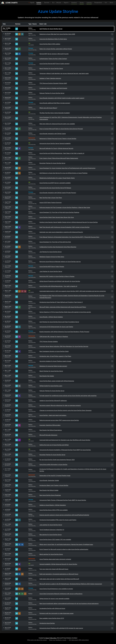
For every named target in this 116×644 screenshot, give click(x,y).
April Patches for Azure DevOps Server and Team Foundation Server (59, 322)
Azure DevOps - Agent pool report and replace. (53, 415)
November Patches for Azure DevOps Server (52, 163)
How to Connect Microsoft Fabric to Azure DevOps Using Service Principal (61, 129)
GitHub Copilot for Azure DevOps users (51, 386)
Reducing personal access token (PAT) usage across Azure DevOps (59, 420)
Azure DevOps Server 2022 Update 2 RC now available (55, 540)
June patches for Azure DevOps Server (51, 525)
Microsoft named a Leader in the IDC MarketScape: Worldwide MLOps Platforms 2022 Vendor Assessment (71, 584)
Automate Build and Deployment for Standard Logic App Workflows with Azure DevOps (65, 440)
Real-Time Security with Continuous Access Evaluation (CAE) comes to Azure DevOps (64, 227)
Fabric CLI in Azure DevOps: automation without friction (56, 49)
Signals (31, 3)
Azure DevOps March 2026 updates (50, 44)
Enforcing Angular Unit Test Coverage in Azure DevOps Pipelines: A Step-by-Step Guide (65, 208)
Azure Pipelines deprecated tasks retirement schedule (55, 559)
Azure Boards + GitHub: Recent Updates (51, 317)
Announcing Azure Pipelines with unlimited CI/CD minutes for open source (61, 628)
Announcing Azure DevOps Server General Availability (55, 144)
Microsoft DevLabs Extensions (48, 435)
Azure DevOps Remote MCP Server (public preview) (54, 64)
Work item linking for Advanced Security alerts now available (57, 124)
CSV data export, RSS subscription (79, 640)
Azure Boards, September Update (49, 480)
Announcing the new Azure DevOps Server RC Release (55, 188)
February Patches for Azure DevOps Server (52, 93)
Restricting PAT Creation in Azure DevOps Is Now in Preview (57, 276)
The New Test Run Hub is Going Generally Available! (55, 113)
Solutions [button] (74, 3)
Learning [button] (89, 3)
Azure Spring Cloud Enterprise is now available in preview (56, 589)
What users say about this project (37, 640)
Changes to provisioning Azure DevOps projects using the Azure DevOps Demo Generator (66, 410)
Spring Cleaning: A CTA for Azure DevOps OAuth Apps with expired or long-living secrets (65, 312)
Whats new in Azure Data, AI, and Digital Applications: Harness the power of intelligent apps (66, 545)
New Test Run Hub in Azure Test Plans (51, 198)
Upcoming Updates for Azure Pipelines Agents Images (55, 361)
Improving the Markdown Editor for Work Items (53, 39)
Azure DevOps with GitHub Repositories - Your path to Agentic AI (58, 286)
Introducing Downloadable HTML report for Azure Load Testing (58, 520)
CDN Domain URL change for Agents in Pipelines (54, 337)
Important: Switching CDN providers (50, 425)
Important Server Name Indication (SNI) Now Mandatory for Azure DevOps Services (64, 346)
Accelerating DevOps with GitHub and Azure (52, 608)
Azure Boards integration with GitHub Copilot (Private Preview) (58, 193)
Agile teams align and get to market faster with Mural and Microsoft (59, 579)
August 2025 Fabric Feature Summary (51, 203)
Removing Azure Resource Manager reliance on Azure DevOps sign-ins (60, 262)
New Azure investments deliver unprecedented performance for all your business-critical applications (69, 604)
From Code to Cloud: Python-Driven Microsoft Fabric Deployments (59, 158)
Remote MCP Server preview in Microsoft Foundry (54, 54)
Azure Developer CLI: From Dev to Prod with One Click (55, 242)
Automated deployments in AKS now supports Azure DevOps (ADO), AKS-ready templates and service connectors (73, 291)
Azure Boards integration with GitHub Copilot (53, 134)
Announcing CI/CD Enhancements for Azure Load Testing (56, 327)
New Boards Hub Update (47, 376)
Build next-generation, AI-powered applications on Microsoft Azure (59, 574)
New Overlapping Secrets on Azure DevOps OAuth (54, 351)
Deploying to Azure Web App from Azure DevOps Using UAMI (57, 34)
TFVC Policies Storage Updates (49, 342)
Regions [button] (66, 3)
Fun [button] (106, 3)
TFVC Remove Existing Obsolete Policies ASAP (53, 83)
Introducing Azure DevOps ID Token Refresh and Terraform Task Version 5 (61, 302)
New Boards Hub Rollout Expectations (51, 430)
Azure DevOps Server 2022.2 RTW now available (54, 510)
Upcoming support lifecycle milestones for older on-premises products (60, 406)
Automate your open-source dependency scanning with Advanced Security (61, 232)
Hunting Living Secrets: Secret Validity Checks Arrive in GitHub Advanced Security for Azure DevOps (69, 222)
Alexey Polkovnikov (51, 638)
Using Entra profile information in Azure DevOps (53, 465)
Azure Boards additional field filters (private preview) (55, 103)
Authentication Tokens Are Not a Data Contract (53, 59)
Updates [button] (39, 3)
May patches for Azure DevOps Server (51, 535)
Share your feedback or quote (58, 640)
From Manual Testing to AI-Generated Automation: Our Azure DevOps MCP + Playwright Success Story (69, 237)
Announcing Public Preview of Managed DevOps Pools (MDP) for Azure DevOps (63, 500)
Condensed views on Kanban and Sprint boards (53, 88)
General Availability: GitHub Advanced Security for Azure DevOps (58, 564)
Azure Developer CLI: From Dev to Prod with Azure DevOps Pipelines (59, 212)
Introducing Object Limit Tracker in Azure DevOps (54, 485)
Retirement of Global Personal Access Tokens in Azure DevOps (58, 139)
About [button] (112, 3)
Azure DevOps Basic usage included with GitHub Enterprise (57, 381)
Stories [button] (82, 3)
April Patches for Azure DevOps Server (51, 29)
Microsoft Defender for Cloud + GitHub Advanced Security (56, 148)
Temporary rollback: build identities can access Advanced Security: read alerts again (64, 74)
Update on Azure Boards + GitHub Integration (53, 505)
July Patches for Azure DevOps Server (51, 252)
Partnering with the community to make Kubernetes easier (57, 613)
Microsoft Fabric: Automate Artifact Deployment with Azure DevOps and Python (63, 307)
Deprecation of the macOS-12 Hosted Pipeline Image (55, 476)
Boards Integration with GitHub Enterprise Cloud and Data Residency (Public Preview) (64, 332)
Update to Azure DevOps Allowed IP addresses (53, 401)
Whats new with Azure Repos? (48, 108)
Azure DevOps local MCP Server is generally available (55, 183)
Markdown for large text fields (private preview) (53, 366)
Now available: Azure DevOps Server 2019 (52, 618)
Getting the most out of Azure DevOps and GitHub (54, 445)
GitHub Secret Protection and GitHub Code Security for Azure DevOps (60, 281)
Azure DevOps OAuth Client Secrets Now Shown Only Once (57, 217)
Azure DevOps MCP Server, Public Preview (52, 267)
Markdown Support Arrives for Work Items (52, 257)
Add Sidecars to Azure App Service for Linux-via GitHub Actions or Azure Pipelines (63, 173)
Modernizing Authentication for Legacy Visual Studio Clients (57, 178)
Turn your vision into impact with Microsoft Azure (54, 569)
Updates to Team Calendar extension (50, 78)
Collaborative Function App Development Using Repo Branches (58, 247)
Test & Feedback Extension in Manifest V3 (52, 530)
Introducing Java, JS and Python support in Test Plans (55, 356)
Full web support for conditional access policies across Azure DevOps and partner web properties (68, 396)
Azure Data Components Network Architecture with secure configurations (61, 594)
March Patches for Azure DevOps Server (51, 69)
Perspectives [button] (98, 3)
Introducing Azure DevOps (47, 623)
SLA (53, 3)
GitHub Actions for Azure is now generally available (54, 599)
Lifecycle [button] (59, 3)
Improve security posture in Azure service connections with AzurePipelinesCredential (64, 515)
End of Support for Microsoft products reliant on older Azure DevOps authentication (64, 549)
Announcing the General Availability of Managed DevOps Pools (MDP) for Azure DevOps (65, 450)
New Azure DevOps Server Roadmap (50, 495)
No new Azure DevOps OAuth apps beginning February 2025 (57, 460)
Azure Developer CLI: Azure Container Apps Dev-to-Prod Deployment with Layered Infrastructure (67, 168)
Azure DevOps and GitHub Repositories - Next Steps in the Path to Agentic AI (62, 153)
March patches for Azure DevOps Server (51, 554)
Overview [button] (47, 3)
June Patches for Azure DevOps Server (51, 271)
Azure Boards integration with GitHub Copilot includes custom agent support (62, 98)
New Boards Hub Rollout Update (49, 490)
